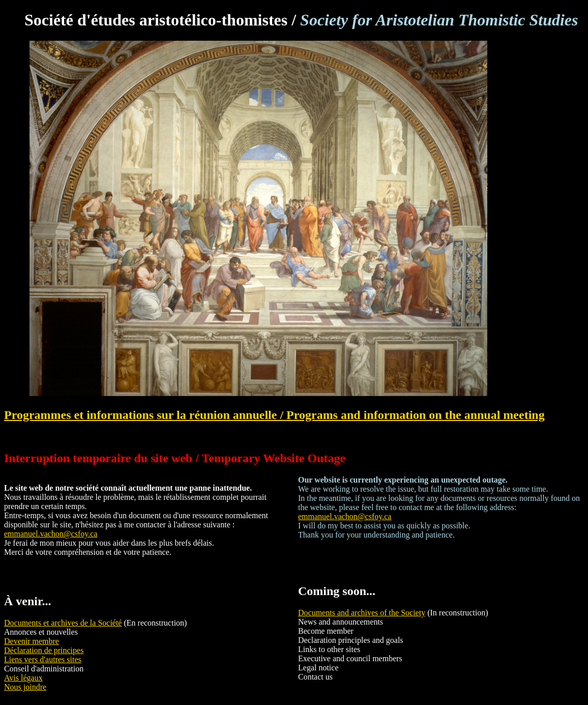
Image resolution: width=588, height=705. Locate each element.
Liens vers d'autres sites (43, 659)
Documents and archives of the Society (362, 613)
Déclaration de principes (44, 650)
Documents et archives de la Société (63, 623)
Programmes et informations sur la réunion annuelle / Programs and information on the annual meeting (274, 415)
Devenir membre (32, 641)
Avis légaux (23, 678)
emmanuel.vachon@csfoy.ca (51, 534)
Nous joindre (25, 687)
